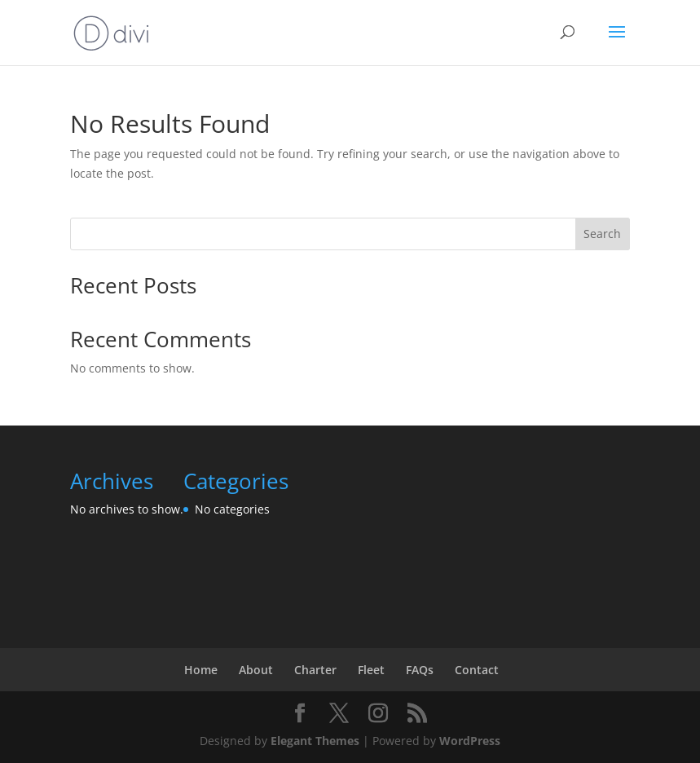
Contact (477, 670)
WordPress (470, 741)
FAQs (420, 670)
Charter (315, 670)
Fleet (371, 670)
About (256, 670)
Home (201, 670)
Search (602, 234)
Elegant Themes (315, 741)
